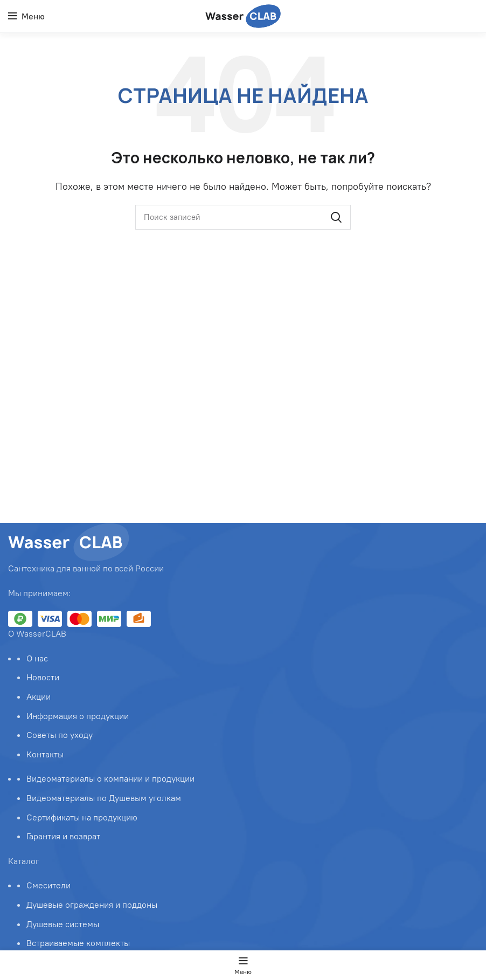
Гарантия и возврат (63, 836)
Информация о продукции (78, 716)
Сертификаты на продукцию (82, 817)
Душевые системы (63, 924)
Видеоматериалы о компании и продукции (110, 778)
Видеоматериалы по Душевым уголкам (104, 798)
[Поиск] (243, 217)
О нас (37, 658)
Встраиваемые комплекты (78, 943)
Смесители (48, 885)
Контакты (45, 754)
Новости (43, 677)
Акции (39, 696)
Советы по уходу (60, 735)
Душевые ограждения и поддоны (92, 905)
